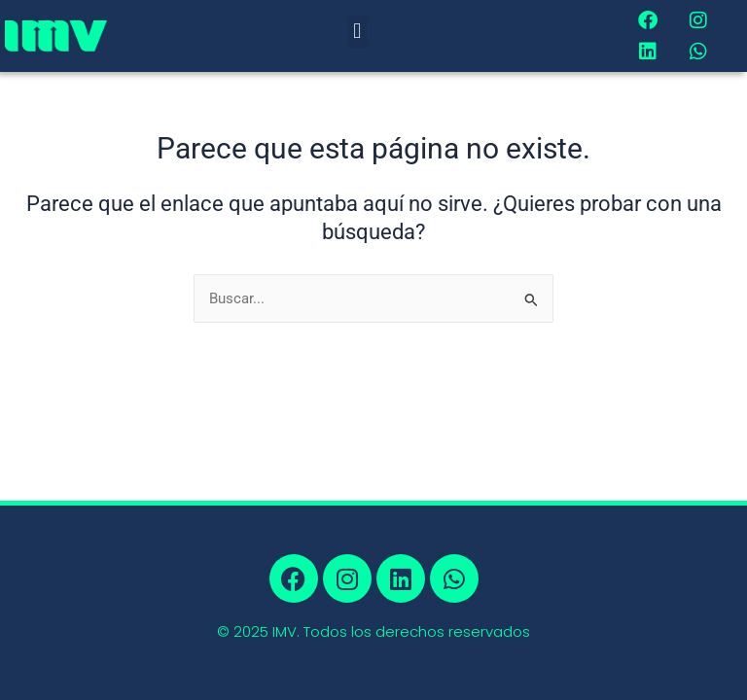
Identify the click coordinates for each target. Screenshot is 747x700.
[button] (357, 32)
